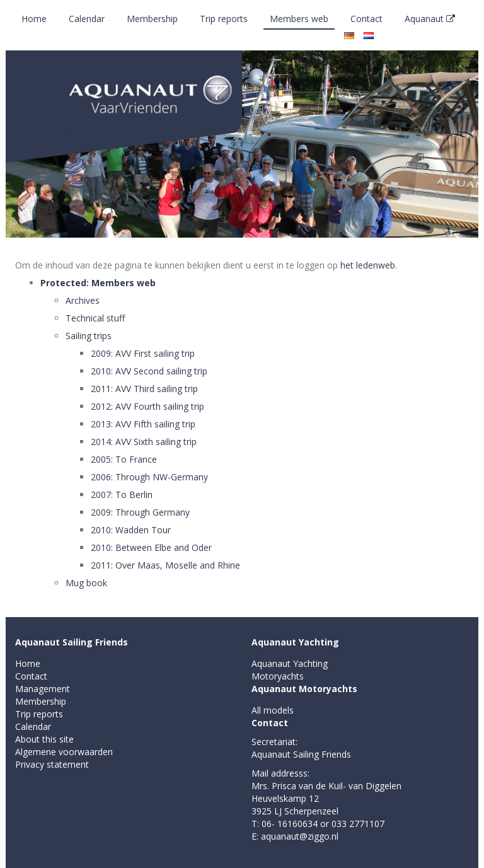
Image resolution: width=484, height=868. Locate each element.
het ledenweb (368, 265)
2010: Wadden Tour (131, 530)
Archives (83, 300)
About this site (44, 739)
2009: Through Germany (140, 512)
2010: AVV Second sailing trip (149, 371)
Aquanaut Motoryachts (304, 689)
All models (273, 710)
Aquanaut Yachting (295, 642)
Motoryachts (278, 676)
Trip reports (224, 19)
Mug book (86, 583)
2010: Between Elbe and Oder (151, 547)
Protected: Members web (98, 283)
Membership (152, 19)
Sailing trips (89, 336)
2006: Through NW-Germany (149, 477)
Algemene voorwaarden (64, 752)
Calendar (87, 19)
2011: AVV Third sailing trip (144, 389)
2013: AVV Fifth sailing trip (143, 424)
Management (43, 689)
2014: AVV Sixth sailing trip (144, 442)
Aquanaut (430, 19)
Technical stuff (95, 318)
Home (34, 19)
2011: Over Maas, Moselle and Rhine (165, 565)
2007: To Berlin (122, 495)
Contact (366, 19)
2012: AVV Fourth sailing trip (147, 406)
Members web (299, 19)
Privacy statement (52, 764)
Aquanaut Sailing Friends (72, 642)
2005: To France (124, 459)
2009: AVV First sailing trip (143, 353)
